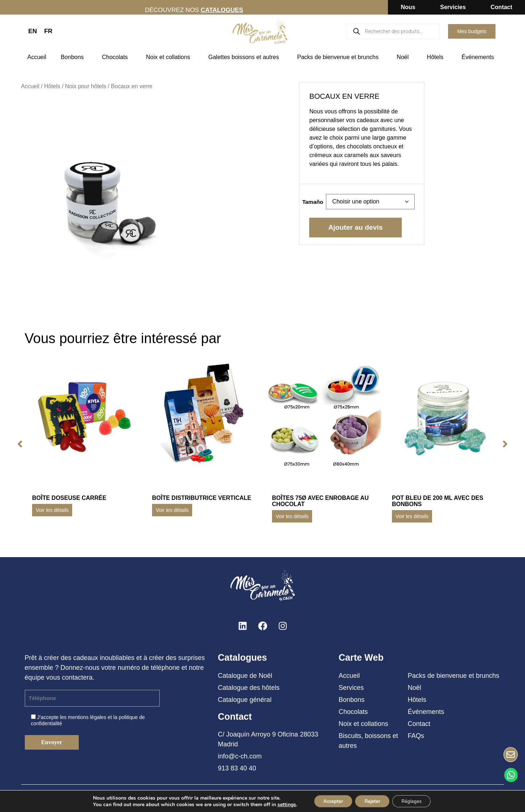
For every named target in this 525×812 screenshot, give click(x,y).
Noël (405, 57)
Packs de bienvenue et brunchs (340, 57)
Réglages (416, 801)
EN (33, 31)
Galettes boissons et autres (245, 57)
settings (280, 804)
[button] (18, 444)
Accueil (37, 57)
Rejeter (372, 801)
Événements (480, 57)
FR (48, 31)
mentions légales (87, 717)
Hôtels (437, 57)
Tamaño (313, 202)
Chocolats (116, 57)
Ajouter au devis (355, 227)
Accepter (329, 801)
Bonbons (74, 57)
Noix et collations (170, 57)
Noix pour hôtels (85, 86)
